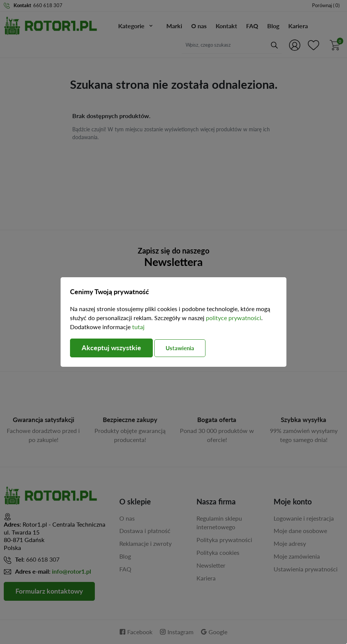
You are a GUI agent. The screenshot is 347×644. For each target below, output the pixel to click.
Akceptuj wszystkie (111, 348)
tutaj (138, 326)
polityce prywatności (234, 318)
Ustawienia (180, 348)
